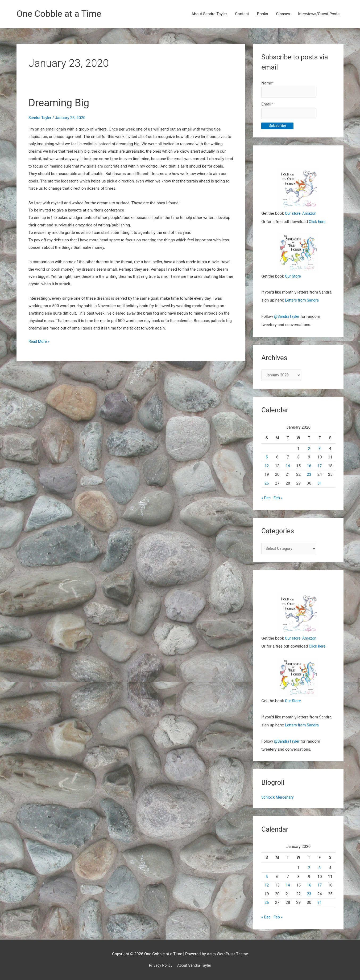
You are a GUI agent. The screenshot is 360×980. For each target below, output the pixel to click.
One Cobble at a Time (61, 14)
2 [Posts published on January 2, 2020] (309, 450)
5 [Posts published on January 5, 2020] (267, 458)
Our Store (293, 277)
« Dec (266, 499)
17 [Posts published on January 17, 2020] (320, 467)
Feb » (279, 499)
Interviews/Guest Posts (319, 14)
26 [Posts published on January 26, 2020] (267, 484)
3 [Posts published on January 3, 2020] (320, 450)
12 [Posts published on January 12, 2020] (267, 467)
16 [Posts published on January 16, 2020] (309, 467)
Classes (283, 14)
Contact (242, 14)
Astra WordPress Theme (227, 954)
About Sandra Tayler (209, 14)
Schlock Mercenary (278, 798)
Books (263, 14)
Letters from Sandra (303, 301)
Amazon (310, 215)
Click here (318, 223)
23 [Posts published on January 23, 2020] (309, 475)
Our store (293, 215)
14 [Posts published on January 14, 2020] (288, 467)
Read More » (40, 342)
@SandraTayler (287, 317)
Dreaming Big (60, 103)
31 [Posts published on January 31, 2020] (320, 484)
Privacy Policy (160, 965)
